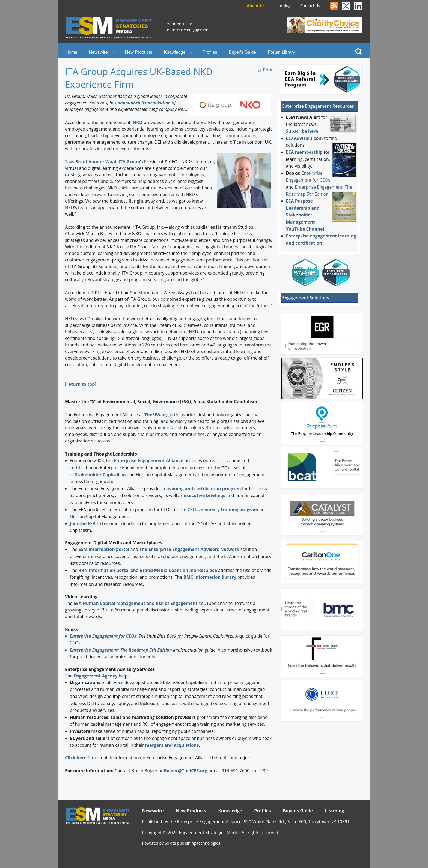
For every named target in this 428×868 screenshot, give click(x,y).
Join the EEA (83, 523)
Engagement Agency (96, 676)
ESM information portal (104, 549)
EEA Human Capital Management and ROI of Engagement (136, 603)
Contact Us (310, 6)
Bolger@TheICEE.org (185, 771)
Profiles (210, 52)
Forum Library (281, 52)
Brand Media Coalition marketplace (178, 570)
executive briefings (204, 495)
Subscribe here (302, 131)
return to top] (81, 384)
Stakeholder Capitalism (100, 475)
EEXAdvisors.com (304, 138)
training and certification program (203, 489)
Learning (282, 6)
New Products (139, 52)
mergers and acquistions (172, 745)
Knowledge (175, 52)
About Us (256, 6)
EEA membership (304, 152)
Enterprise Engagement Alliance (148, 460)
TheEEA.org (157, 415)
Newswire (98, 52)
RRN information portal (105, 570)
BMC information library (210, 577)
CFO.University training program (223, 510)
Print (268, 70)
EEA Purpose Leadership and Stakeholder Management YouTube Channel (305, 215)
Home (71, 52)
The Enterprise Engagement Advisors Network (189, 549)
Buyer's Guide (242, 52)
